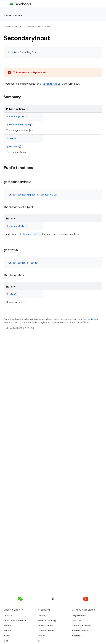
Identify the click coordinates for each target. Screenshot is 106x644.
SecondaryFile (51, 84)
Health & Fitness (46, 626)
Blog (6, 641)
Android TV (78, 636)
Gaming (42, 615)
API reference (13, 16)
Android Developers (13, 27)
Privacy (41, 636)
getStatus (13, 146)
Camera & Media (46, 631)
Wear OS (76, 621)
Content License (91, 319)
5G (39, 641)
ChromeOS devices (82, 626)
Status (11, 138)
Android (8, 615)
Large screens (79, 615)
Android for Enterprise (15, 621)
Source (7, 631)
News (7, 636)
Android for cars (80, 631)
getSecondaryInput (19, 125)
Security (8, 626)
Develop (30, 27)
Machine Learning (47, 621)
